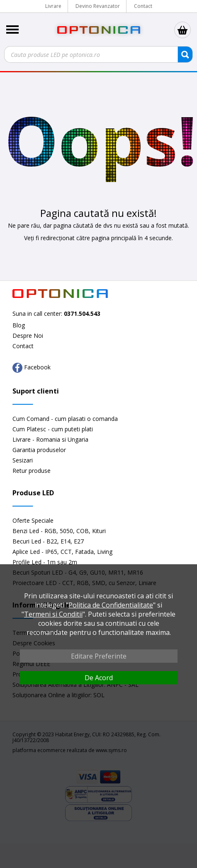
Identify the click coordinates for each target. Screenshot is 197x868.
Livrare (53, 6)
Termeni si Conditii (53, 614)
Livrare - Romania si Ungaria (50, 439)
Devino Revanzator (98, 6)
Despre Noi (28, 336)
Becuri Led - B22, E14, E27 (48, 541)
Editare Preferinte (99, 656)
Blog (19, 325)
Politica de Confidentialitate (111, 605)
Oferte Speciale (33, 520)
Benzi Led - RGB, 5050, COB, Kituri (59, 531)
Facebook (32, 368)
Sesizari (23, 460)
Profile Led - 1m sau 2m (45, 562)
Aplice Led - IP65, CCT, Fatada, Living (62, 552)
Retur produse (32, 471)
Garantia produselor (39, 450)
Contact (143, 6)
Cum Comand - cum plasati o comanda (65, 419)
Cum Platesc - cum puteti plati (53, 429)
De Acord (99, 678)
